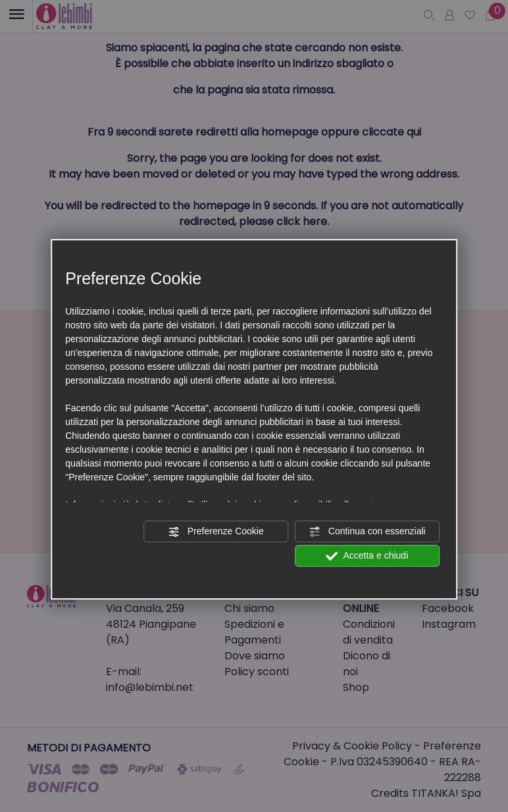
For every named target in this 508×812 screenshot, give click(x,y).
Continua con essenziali (367, 532)
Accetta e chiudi (367, 556)
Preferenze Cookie (216, 532)
